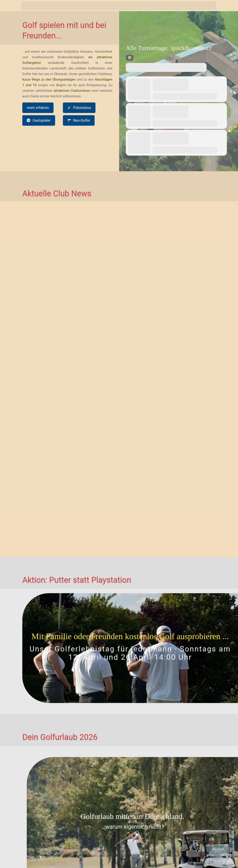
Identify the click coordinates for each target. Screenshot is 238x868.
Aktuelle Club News (57, 194)
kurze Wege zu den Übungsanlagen (49, 79)
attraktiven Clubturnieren (72, 91)
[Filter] (130, 58)
